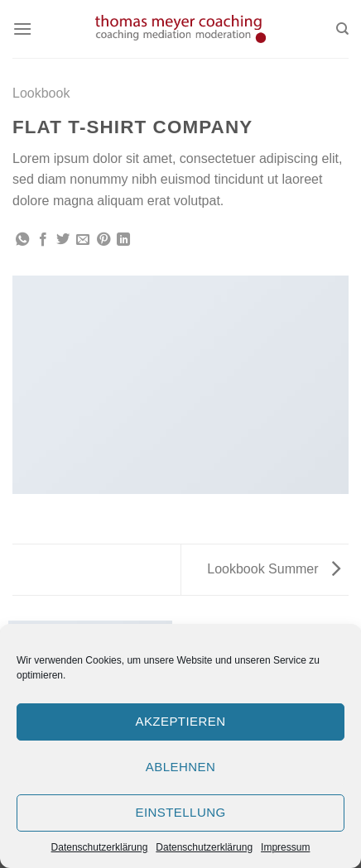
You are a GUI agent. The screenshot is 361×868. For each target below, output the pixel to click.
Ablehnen (180, 767)
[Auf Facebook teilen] (43, 240)
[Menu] (22, 29)
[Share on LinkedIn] (123, 240)
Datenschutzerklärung (100, 847)
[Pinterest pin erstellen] (103, 240)
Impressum (285, 847)
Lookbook (41, 93)
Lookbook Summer (274, 569)
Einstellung (180, 812)
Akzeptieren (180, 721)
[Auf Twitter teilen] (63, 240)
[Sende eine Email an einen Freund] (83, 240)
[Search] (342, 29)
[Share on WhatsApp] (22, 240)
